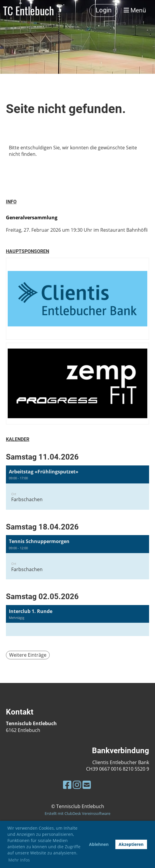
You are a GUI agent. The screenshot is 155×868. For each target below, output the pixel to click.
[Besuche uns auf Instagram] (77, 785)
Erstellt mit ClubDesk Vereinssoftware (77, 813)
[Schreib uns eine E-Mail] (87, 785)
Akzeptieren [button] (131, 844)
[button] (77, 488)
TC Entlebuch (28, 10)
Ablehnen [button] (99, 844)
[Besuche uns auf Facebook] (67, 785)
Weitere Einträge (28, 655)
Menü (135, 10)
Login (104, 10)
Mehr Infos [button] (19, 860)
